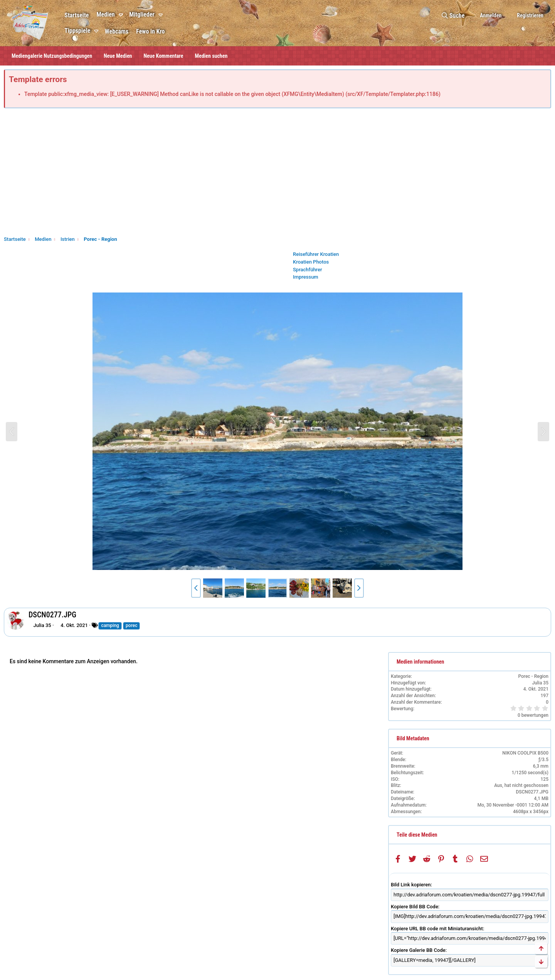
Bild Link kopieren (411, 885)
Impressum (306, 277)
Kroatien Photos (311, 262)
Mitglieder (142, 14)
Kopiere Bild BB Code (415, 907)
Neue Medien (118, 56)
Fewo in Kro (150, 31)
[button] (122, 15)
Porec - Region (533, 676)
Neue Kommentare (164, 56)
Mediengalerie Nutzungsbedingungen (52, 56)
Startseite (77, 15)
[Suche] (453, 16)
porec (131, 625)
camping (110, 625)
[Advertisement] (277, 174)
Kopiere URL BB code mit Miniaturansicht (437, 929)
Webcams (117, 31)
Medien (105, 14)
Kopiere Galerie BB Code (418, 950)
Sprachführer (308, 270)
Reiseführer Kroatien (316, 254)
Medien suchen (211, 56)
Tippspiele (77, 31)
